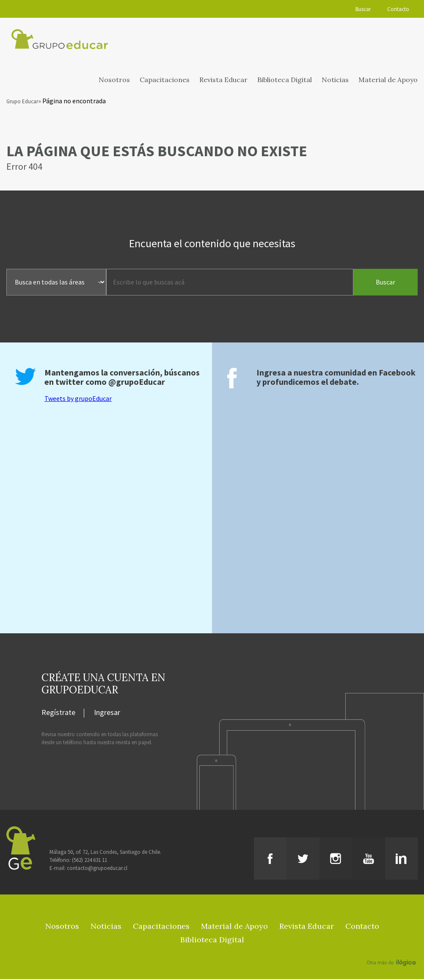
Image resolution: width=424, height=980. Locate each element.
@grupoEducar (137, 382)
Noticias (335, 81)
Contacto (398, 9)
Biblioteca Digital (285, 81)
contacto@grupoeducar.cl (97, 869)
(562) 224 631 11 (89, 861)
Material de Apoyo (388, 81)
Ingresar (107, 714)
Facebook (397, 373)
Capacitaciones (165, 81)
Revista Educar (223, 81)
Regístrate (58, 714)
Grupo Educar (22, 103)
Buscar (363, 9)
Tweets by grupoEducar (78, 399)
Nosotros (114, 81)
